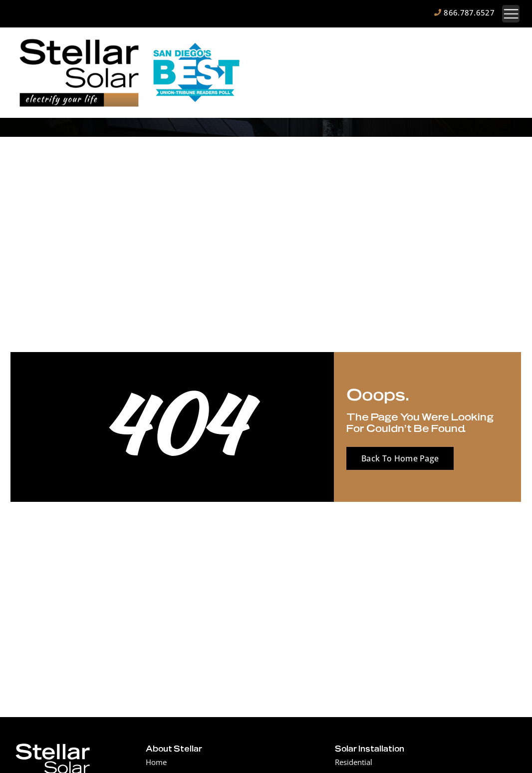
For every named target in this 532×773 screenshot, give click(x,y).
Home (156, 762)
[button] (511, 14)
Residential (354, 762)
